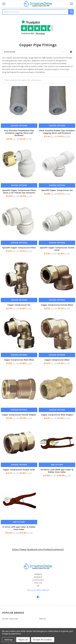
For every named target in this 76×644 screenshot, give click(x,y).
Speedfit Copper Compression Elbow (19, 248)
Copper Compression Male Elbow (19, 360)
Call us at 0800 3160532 (38, 590)
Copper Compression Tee (19, 305)
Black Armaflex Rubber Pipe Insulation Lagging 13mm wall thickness (57, 132)
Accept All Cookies (43, 640)
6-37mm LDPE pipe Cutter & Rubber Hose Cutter (19, 528)
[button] (71, 52)
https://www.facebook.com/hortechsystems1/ (38, 549)
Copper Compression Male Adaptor (57, 415)
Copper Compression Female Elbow (57, 305)
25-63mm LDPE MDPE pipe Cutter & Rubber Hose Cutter (57, 471)
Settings (9, 640)
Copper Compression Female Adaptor (19, 415)
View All (42, 619)
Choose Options (19, 126)
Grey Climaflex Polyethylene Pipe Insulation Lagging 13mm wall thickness (19, 133)
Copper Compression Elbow (57, 360)
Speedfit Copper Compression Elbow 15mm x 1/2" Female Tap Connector (19, 192)
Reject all (23, 640)
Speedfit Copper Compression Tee (57, 190)
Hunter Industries (10, 619)
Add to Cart (57, 465)
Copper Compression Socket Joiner (19, 470)
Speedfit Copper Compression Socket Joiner (57, 249)
